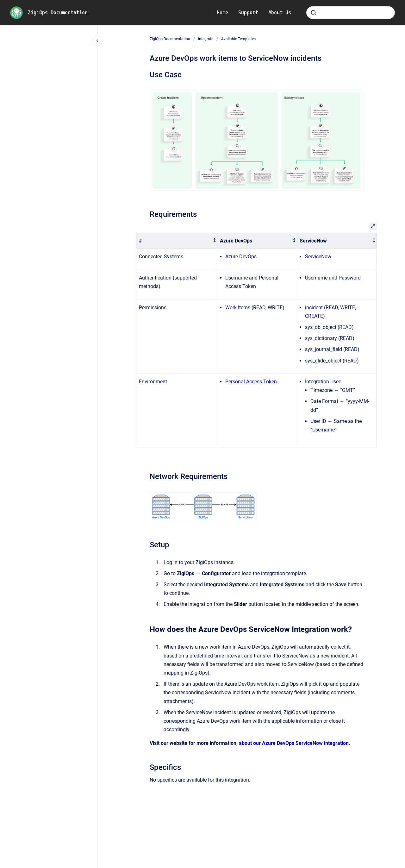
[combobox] (351, 13)
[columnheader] (177, 241)
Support (248, 13)
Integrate (206, 39)
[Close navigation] (97, 41)
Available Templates (238, 39)
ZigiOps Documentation (58, 13)
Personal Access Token (251, 382)
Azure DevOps (241, 257)
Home (222, 13)
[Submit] (314, 13)
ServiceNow (318, 257)
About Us (280, 13)
